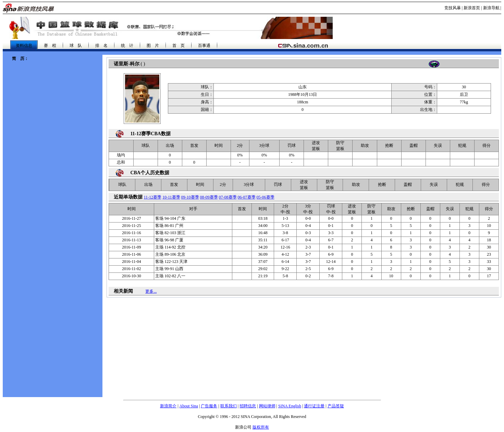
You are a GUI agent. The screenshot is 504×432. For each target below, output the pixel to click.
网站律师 (267, 406)
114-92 (170, 247)
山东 (303, 87)
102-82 (170, 276)
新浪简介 (168, 406)
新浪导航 (491, 8)
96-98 (169, 240)
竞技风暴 (453, 8)
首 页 (179, 46)
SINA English (290, 406)
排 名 (101, 46)
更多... (151, 291)
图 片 (153, 46)
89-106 (170, 254)
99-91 (169, 269)
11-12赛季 (152, 197)
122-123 (171, 262)
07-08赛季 (228, 197)
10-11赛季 (171, 197)
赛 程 (50, 46)
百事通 (204, 46)
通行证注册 (314, 406)
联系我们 (229, 406)
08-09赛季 (209, 197)
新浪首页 (472, 8)
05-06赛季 (266, 197)
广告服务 (209, 406)
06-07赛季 (247, 197)
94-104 (170, 218)
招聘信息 (248, 406)
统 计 (127, 46)
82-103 (170, 233)
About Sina (189, 406)
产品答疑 (336, 406)
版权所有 (261, 427)
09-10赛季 (190, 197)
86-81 (169, 226)
